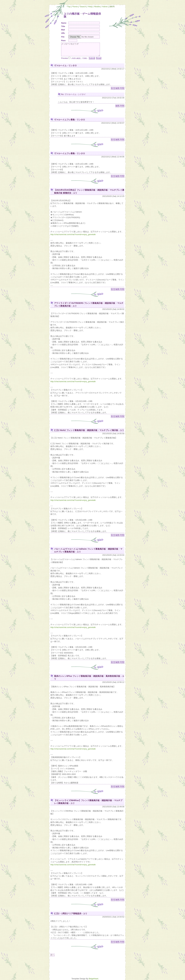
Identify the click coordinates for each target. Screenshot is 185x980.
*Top (69, 7)
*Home (75, 7)
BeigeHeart (94, 979)
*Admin (105, 7)
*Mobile (97, 7)
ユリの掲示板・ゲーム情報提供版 (82, 15)
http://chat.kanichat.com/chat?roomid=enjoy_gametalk (73, 234)
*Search (83, 7)
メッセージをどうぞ (81, 49)
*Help (90, 7)
